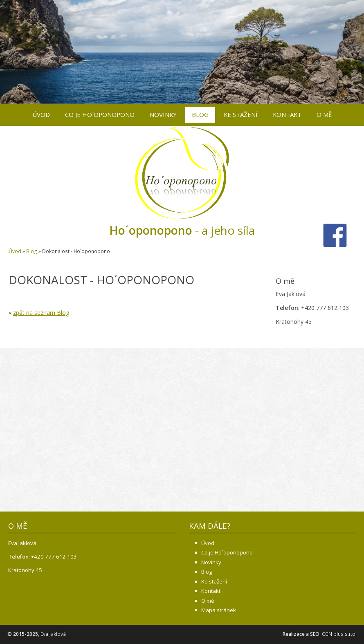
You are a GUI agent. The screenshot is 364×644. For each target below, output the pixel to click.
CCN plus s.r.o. (339, 634)
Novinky (163, 114)
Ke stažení (241, 114)
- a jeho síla (182, 230)
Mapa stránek (219, 610)
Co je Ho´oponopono (100, 114)
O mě (324, 114)
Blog (200, 114)
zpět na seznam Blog (41, 313)
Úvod (41, 114)
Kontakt (287, 114)
